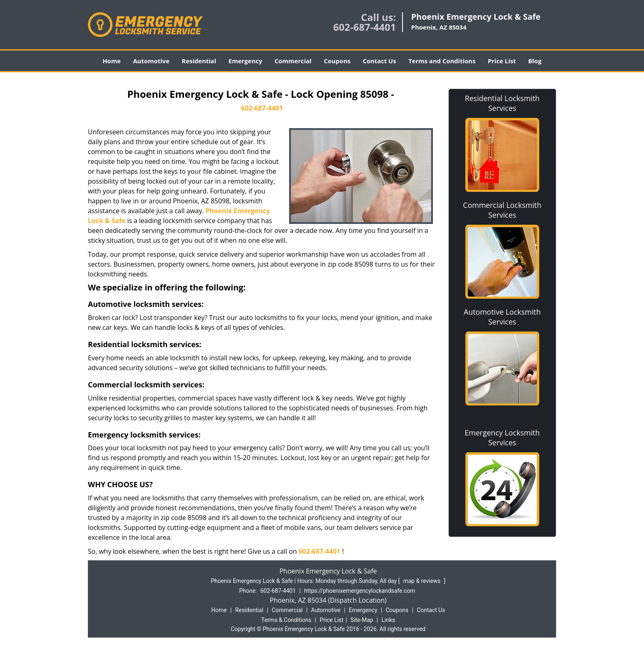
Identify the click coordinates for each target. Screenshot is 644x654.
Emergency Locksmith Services (502, 438)
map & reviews (423, 581)
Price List (502, 61)
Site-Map (362, 620)
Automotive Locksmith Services (502, 317)
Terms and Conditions (442, 61)
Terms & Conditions (286, 620)
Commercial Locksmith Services (502, 210)
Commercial (293, 61)
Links (388, 620)
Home (112, 61)
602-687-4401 (365, 27)
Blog (535, 61)
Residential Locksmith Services (502, 103)
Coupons (337, 61)
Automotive (151, 61)
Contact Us (379, 61)
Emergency (245, 61)
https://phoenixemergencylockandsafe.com (360, 591)
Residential (199, 61)
